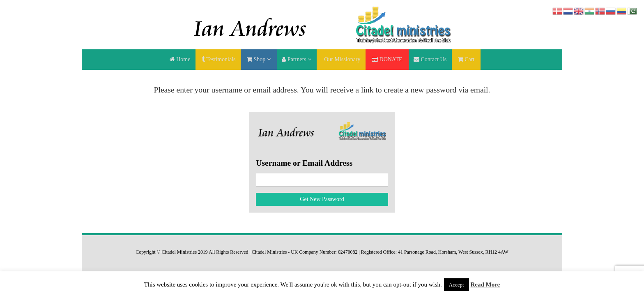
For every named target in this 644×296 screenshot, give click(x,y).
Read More (485, 284)
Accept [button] (457, 285)
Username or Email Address (304, 163)
